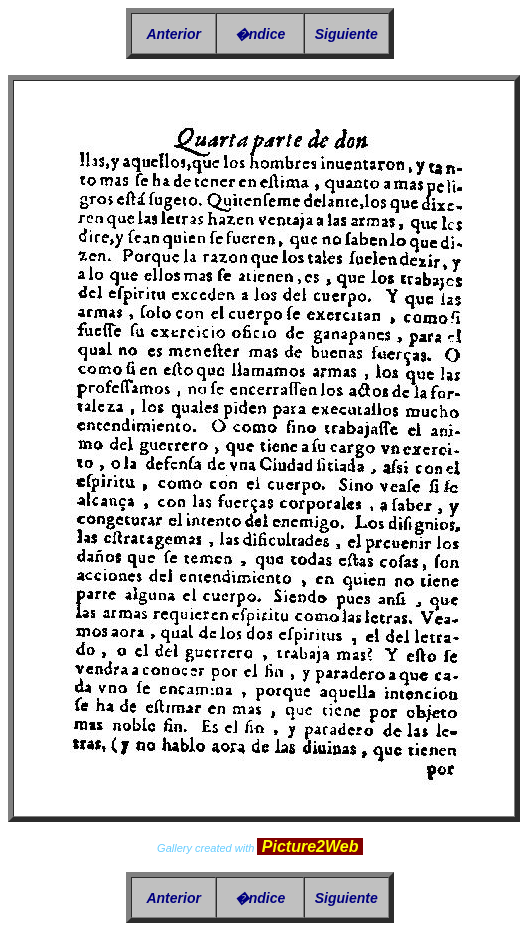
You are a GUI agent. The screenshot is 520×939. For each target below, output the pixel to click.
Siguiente (346, 34)
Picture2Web (310, 846)
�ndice (260, 34)
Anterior (173, 34)
